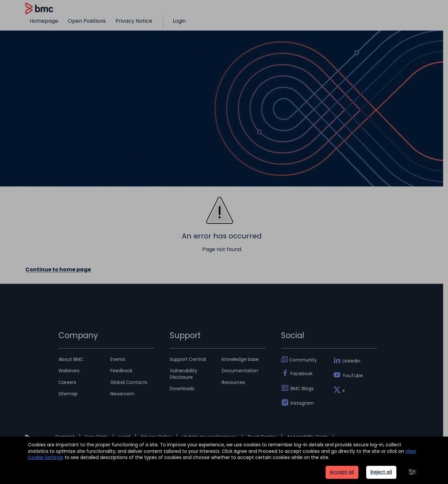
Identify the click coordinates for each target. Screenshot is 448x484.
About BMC (71, 359)
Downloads (182, 388)
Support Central (188, 359)
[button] (412, 472)
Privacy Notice (134, 21)
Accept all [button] (342, 472)
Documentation (240, 371)
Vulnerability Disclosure (184, 374)
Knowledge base (240, 359)
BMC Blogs (302, 388)
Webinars (69, 371)
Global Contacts (129, 382)
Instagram (302, 403)
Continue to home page (58, 270)
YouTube (353, 376)
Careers (67, 382)
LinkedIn (351, 361)
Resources (233, 382)
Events (118, 359)
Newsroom (122, 394)
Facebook (302, 374)
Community (303, 360)
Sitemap (68, 394)
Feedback (121, 371)
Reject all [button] (381, 472)
